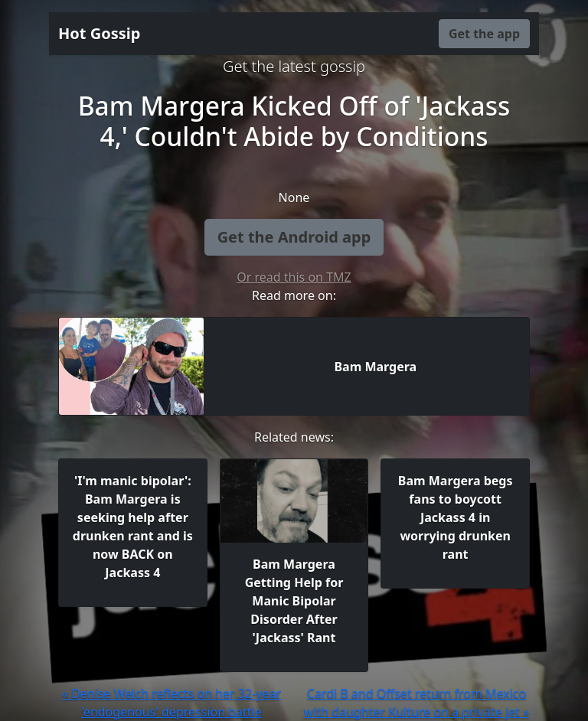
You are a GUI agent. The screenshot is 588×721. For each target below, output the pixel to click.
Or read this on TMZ (294, 277)
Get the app (484, 34)
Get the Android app (294, 237)
